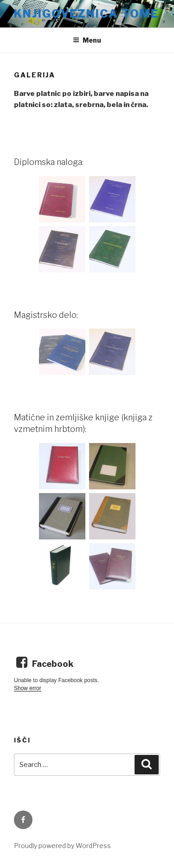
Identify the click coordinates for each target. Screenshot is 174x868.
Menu (87, 40)
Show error (28, 688)
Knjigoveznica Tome (86, 14)
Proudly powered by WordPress (62, 846)
